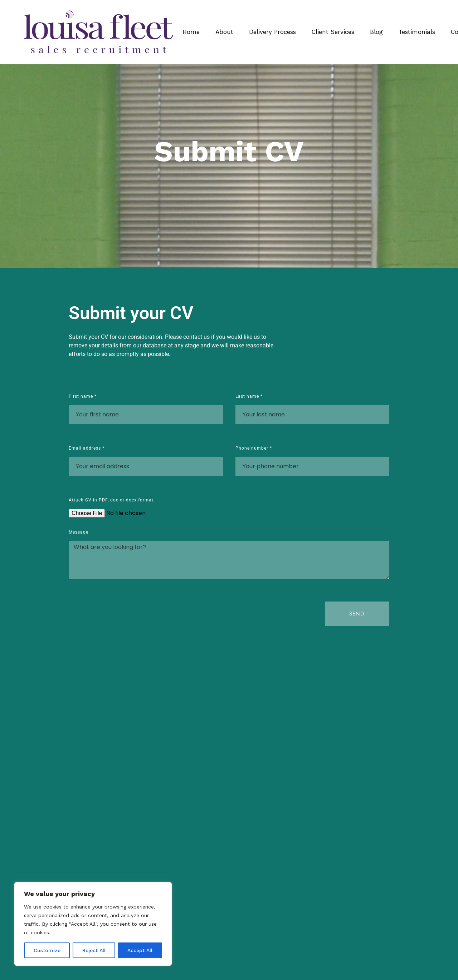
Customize (47, 950)
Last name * (249, 397)
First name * (83, 397)
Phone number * (254, 448)
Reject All (94, 950)
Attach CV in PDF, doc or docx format (111, 500)
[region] (93, 924)
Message (79, 532)
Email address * (87, 448)
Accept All (140, 950)
